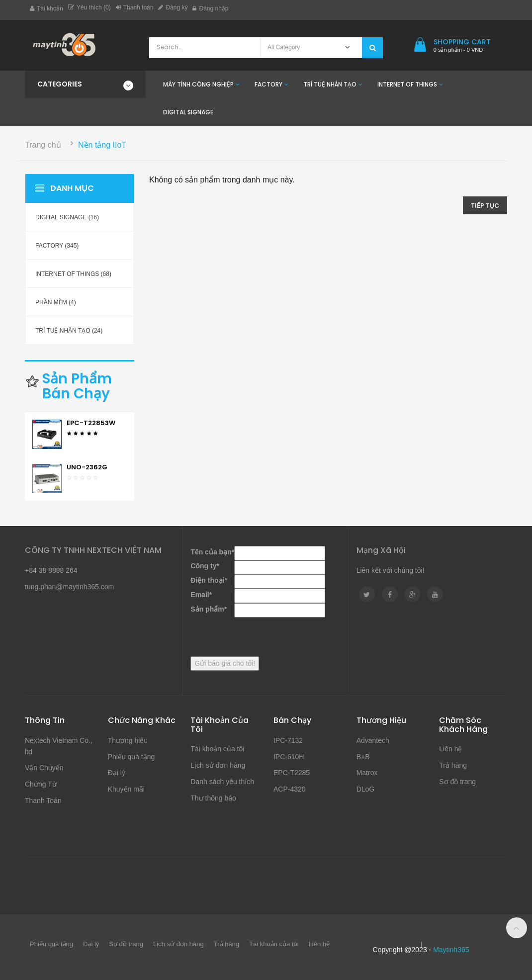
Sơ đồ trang (457, 782)
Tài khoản (46, 8)
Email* (201, 595)
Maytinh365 (451, 950)
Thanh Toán (43, 801)
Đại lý (117, 773)
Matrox (367, 773)
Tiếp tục (485, 206)
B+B (363, 757)
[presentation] (266, 637)
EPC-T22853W (91, 423)
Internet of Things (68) (73, 274)
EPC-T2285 (292, 773)
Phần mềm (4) (56, 302)
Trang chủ (43, 145)
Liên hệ (450, 749)
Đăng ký (173, 7)
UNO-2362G (87, 467)
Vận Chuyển (44, 768)
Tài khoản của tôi (217, 749)
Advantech (373, 740)
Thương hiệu (128, 740)
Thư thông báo (213, 798)
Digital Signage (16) (67, 217)
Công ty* (205, 566)
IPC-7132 (288, 740)
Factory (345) (57, 246)
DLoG (366, 789)
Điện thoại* (209, 580)
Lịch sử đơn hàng (218, 765)
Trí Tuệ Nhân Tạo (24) (69, 331)
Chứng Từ (41, 784)
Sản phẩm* (209, 609)
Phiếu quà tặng (132, 757)
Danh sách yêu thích (222, 782)
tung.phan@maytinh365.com (69, 587)
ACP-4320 (290, 789)
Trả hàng (453, 765)
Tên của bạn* (212, 552)
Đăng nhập (210, 8)
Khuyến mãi (126, 789)
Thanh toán (135, 7)
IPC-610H (289, 757)
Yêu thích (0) (89, 7)
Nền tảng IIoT (102, 145)
